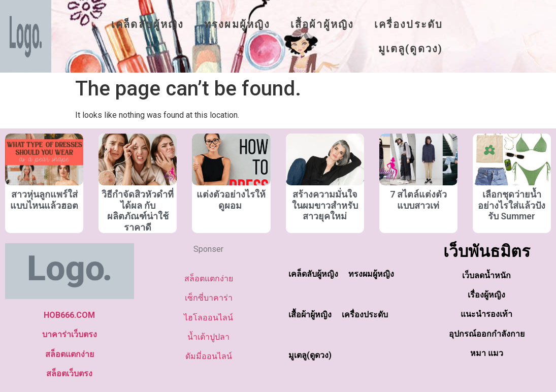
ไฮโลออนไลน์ (208, 318)
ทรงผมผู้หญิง (237, 24)
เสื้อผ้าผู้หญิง (322, 24)
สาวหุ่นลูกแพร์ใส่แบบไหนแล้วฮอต (44, 200)
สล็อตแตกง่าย (70, 354)
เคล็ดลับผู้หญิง (148, 24)
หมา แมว (487, 353)
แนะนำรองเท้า (486, 314)
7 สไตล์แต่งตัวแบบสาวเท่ (418, 200)
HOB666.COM (69, 315)
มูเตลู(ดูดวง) (411, 49)
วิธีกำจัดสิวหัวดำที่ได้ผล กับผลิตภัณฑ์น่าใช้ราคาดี (138, 211)
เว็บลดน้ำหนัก (486, 275)
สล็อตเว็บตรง (69, 373)
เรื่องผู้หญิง (486, 295)
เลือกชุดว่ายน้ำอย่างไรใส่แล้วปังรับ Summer (512, 205)
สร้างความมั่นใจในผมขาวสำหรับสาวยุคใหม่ (325, 205)
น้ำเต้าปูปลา (208, 337)
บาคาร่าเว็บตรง (70, 334)
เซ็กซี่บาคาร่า (209, 298)
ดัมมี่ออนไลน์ (209, 356)
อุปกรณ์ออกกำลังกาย (487, 334)
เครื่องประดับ (408, 24)
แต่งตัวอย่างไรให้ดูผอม (231, 200)
